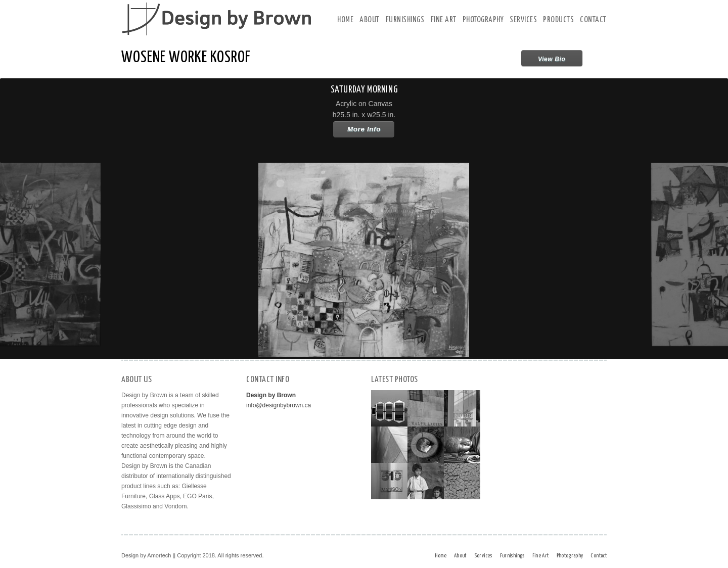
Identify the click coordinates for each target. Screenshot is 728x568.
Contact (593, 20)
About (370, 20)
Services (523, 20)
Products (558, 20)
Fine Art (444, 20)
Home (345, 20)
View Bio (552, 59)
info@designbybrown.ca (279, 405)
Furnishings (405, 20)
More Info (364, 129)
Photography (483, 20)
